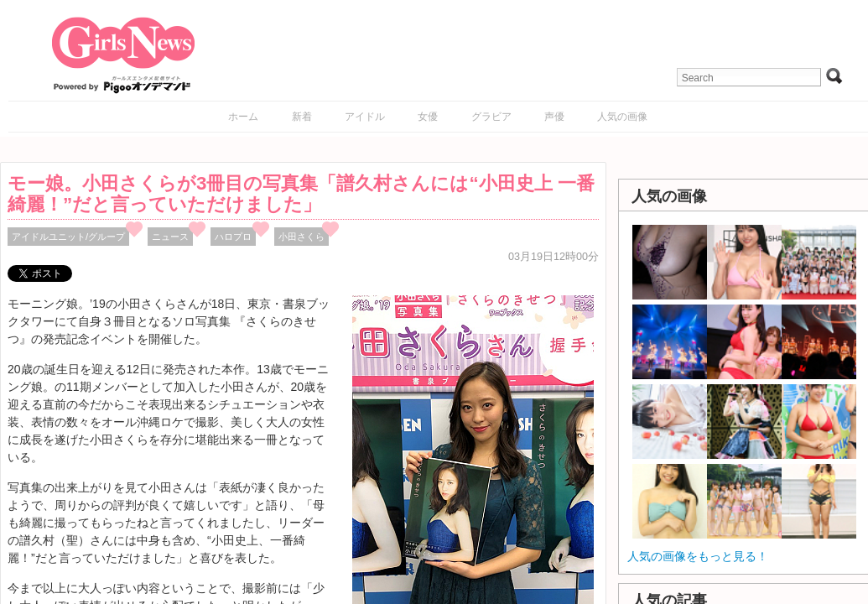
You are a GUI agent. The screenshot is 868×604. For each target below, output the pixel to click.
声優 (554, 117)
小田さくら (301, 237)
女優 (428, 117)
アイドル (365, 117)
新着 (302, 117)
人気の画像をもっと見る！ (698, 556)
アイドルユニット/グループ (68, 237)
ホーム (243, 117)
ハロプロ (233, 237)
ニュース (170, 237)
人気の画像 (622, 117)
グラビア (491, 117)
